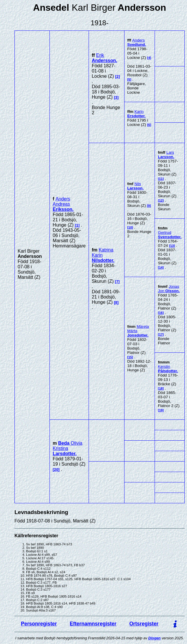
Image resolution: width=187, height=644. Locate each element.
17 (161, 334)
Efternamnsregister (93, 624)
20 (56, 470)
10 (130, 227)
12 (161, 200)
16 (161, 313)
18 (161, 388)
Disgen (154, 638)
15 (130, 357)
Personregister (39, 624)
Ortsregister (144, 624)
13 (172, 246)
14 (161, 267)
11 (161, 179)
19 (161, 410)
